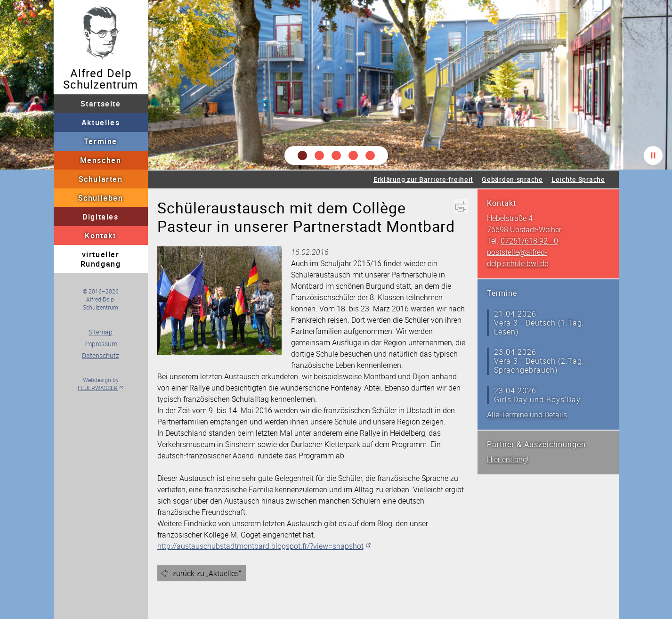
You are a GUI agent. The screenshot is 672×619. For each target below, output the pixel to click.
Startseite (101, 104)
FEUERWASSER (98, 388)
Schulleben (101, 198)
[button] (302, 155)
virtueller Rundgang (101, 259)
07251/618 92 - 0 (529, 241)
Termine (101, 141)
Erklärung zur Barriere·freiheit (423, 179)
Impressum (101, 344)
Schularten (101, 179)
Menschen (101, 160)
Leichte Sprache (578, 179)
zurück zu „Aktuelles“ (207, 573)
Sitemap (101, 332)
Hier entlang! (508, 459)
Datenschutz (101, 355)
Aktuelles (101, 122)
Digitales (100, 217)
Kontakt (100, 236)
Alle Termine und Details (527, 415)
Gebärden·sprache (512, 179)
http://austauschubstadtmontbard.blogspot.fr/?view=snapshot (260, 546)
